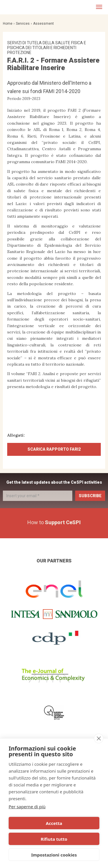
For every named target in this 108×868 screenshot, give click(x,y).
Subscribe (90, 496)
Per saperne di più (27, 807)
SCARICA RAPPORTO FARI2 (54, 449)
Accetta (54, 823)
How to (54, 522)
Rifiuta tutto (54, 839)
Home (8, 24)
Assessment (43, 24)
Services (23, 24)
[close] (99, 738)
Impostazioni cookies (54, 855)
